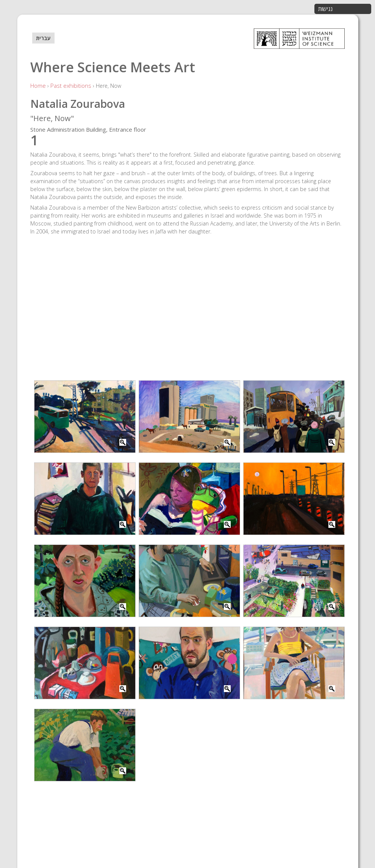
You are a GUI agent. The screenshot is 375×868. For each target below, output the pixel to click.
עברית (43, 38)
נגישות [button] (325, 9)
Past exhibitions (71, 86)
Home (38, 86)
